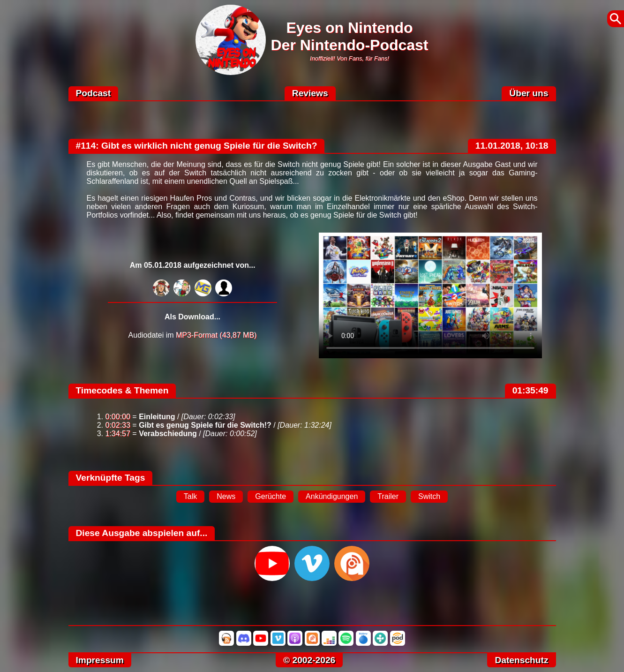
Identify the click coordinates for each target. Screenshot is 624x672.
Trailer (388, 496)
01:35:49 (530, 390)
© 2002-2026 (309, 660)
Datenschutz (521, 660)
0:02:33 (118, 425)
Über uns (529, 93)
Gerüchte (271, 496)
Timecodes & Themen (122, 390)
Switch (429, 496)
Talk (190, 496)
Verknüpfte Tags (111, 478)
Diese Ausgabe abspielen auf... (142, 533)
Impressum (100, 660)
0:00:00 (118, 417)
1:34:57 (118, 434)
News (226, 496)
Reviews (310, 93)
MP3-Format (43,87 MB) (216, 335)
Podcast (94, 93)
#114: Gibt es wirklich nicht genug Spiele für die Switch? (197, 146)
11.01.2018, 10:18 (512, 146)
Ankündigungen (332, 496)
